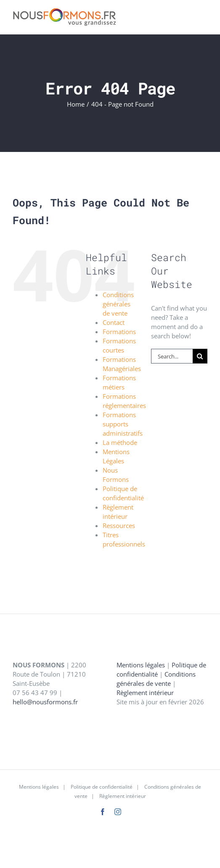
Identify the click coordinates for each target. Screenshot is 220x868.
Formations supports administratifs (123, 424)
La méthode (120, 442)
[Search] (200, 356)
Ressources (119, 526)
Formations (119, 332)
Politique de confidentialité (102, 787)
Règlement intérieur (145, 693)
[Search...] (172, 356)
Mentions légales (141, 665)
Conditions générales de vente (118, 304)
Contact (114, 322)
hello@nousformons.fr (45, 702)
